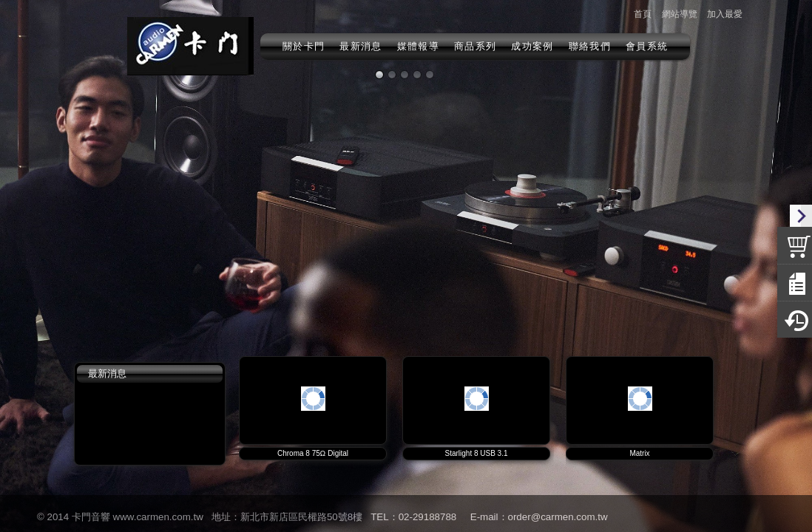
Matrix (639, 453)
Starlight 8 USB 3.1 (476, 453)
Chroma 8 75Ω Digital (313, 453)
